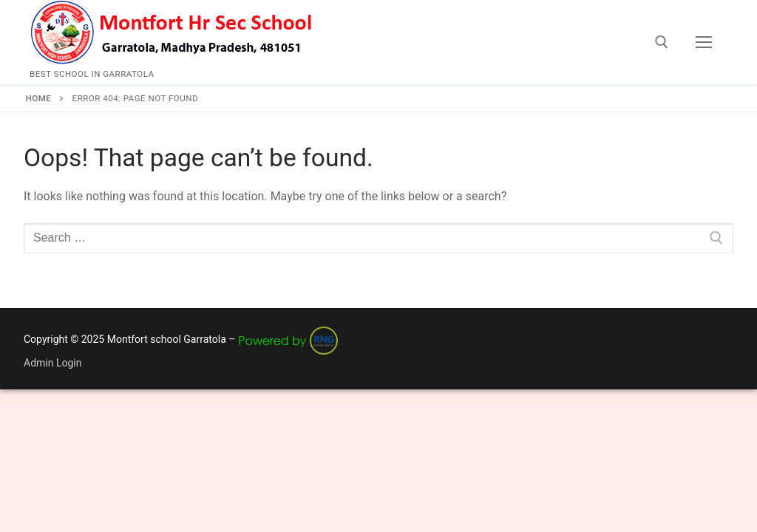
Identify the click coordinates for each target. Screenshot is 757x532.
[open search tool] (662, 42)
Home (39, 98)
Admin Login (52, 363)
